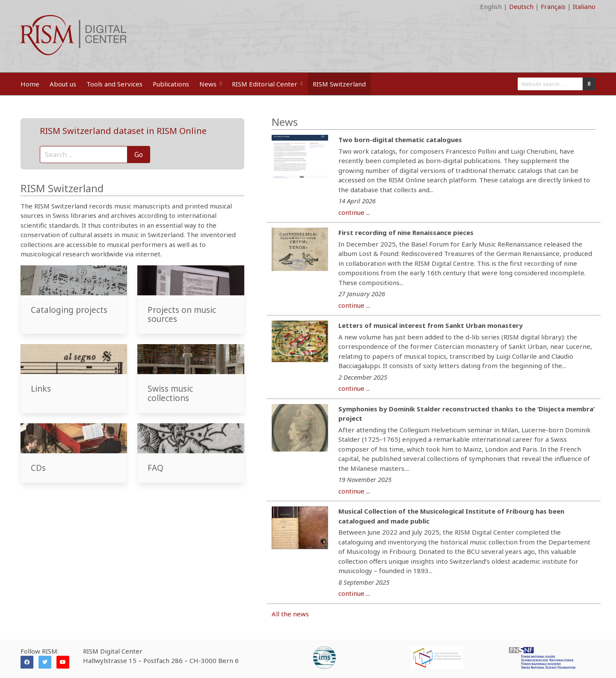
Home (30, 84)
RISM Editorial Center (267, 84)
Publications (171, 84)
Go (139, 155)
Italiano (584, 6)
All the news (290, 614)
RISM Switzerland (339, 84)
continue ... (354, 212)
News (210, 84)
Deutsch (521, 6)
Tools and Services (114, 84)
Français (553, 6)
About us (63, 84)
